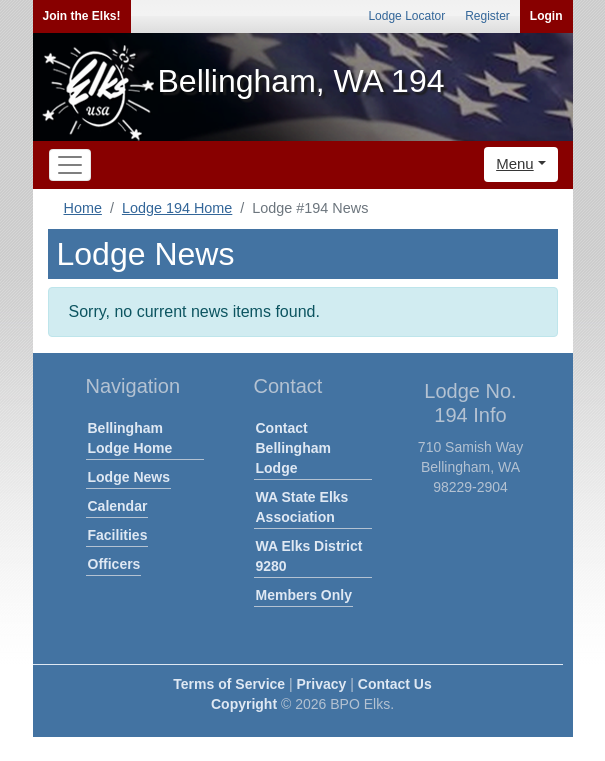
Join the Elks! (82, 16)
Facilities (118, 535)
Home (83, 208)
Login (546, 16)
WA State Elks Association (302, 507)
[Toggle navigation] (70, 165)
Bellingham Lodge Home (130, 438)
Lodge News (129, 477)
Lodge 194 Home (177, 208)
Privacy (322, 684)
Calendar (118, 506)
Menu (515, 163)
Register (487, 16)
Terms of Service (229, 684)
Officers (114, 564)
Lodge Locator (406, 16)
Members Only (304, 595)
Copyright (244, 704)
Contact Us (395, 684)
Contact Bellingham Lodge (293, 448)
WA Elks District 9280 (309, 556)
